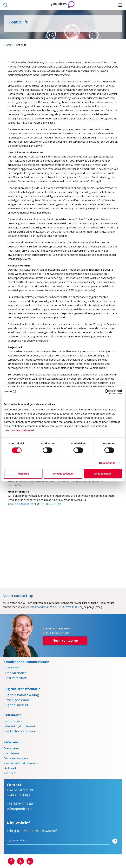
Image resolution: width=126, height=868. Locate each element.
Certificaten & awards (21, 764)
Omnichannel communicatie (27, 662)
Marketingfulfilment (20, 727)
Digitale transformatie (22, 689)
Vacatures (12, 749)
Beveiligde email (17, 700)
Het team (12, 754)
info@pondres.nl (40, 607)
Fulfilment (13, 715)
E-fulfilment (13, 722)
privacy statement (22, 430)
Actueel (10, 769)
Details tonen (107, 463)
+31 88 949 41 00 (68, 607)
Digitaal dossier (16, 705)
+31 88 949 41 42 (50, 504)
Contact (10, 774)
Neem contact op (65, 641)
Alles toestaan (103, 474)
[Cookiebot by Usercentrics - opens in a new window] (107, 392)
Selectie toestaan (63, 474)
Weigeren (23, 474)
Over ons (12, 742)
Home (8, 45)
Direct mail (13, 668)
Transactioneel (16, 673)
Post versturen (16, 678)
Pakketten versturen (20, 732)
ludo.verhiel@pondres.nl (22, 504)
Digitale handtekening (22, 695)
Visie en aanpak (16, 759)
